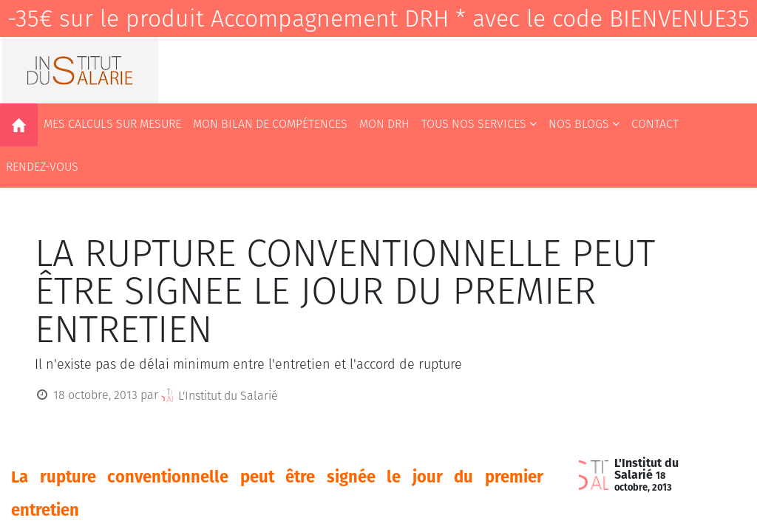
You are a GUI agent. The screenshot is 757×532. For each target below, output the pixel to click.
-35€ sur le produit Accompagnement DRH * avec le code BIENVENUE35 (378, 18)
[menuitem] (19, 125)
